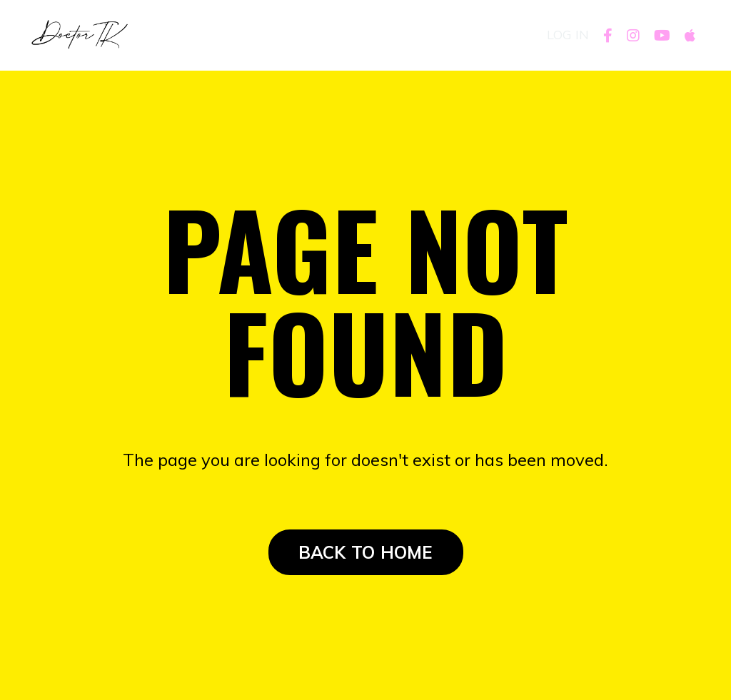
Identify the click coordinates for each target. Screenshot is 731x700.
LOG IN (568, 35)
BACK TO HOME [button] (366, 552)
